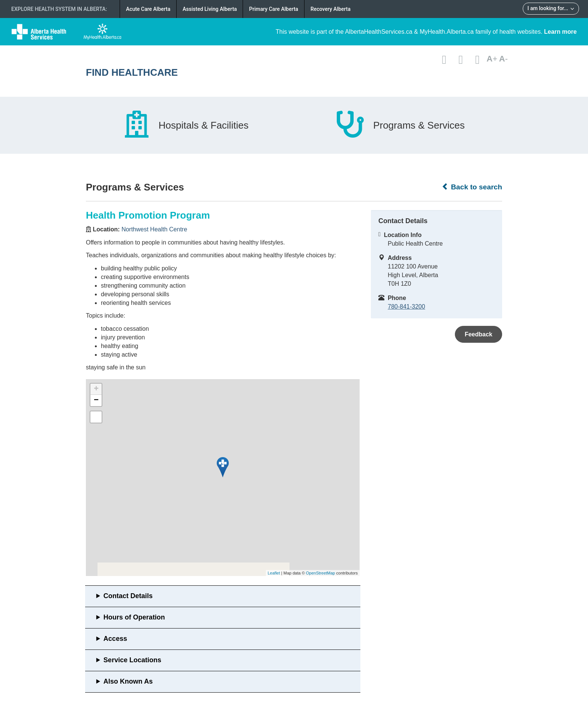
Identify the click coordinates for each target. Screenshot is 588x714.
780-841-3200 (406, 307)
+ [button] (96, 389)
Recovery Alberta (331, 9)
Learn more (560, 32)
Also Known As (128, 681)
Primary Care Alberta (274, 9)
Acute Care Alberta (148, 9)
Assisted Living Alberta (210, 9)
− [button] (96, 400)
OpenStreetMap (321, 573)
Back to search (472, 187)
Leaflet (274, 573)
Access (115, 639)
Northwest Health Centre (154, 229)
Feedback (478, 334)
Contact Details (128, 596)
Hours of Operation (134, 617)
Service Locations (132, 660)
